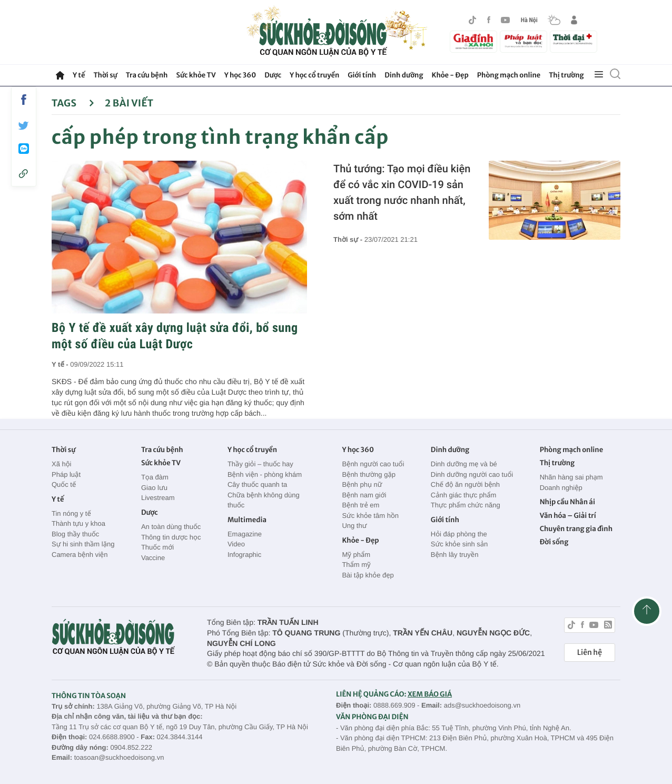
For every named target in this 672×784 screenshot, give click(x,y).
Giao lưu (154, 488)
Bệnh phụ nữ (362, 484)
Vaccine (153, 558)
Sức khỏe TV (196, 75)
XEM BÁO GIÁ (430, 694)
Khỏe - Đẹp (450, 75)
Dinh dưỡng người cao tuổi (472, 474)
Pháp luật (66, 474)
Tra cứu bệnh (147, 75)
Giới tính (362, 75)
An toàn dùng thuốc (171, 527)
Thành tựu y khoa (78, 523)
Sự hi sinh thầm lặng (83, 544)
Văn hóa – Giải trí (568, 516)
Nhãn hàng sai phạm (571, 477)
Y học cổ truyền (314, 75)
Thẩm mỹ (356, 565)
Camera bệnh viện (80, 555)
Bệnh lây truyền (455, 555)
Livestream (158, 498)
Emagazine (245, 534)
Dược (273, 75)
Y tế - (61, 364)
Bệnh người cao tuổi (373, 464)
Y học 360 (240, 75)
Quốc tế (64, 484)
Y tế (79, 75)
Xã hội (62, 464)
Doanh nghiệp (561, 488)
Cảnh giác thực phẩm (464, 495)
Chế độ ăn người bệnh (465, 484)
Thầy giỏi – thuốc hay (260, 464)
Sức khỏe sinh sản (459, 544)
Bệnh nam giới (364, 495)
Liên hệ (590, 652)
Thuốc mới (157, 547)
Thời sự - (349, 239)
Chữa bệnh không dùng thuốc (264, 500)
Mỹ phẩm (356, 555)
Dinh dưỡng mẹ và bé (464, 464)
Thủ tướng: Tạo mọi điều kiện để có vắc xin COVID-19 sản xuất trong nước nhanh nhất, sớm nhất (402, 192)
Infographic (244, 555)
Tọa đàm (155, 477)
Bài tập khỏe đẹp (368, 575)
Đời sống (554, 542)
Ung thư (354, 526)
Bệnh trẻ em (360, 505)
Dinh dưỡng (404, 75)
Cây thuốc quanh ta (257, 484)
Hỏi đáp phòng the (459, 534)
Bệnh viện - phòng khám (265, 474)
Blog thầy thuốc (75, 534)
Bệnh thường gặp (369, 474)
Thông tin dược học (171, 537)
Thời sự (105, 75)
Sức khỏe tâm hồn (370, 516)
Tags (73, 103)
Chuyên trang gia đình (576, 529)
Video (236, 544)
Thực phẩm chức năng (466, 505)
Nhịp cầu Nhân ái (567, 502)
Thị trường (566, 75)
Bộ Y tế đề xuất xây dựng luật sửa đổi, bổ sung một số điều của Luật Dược (175, 336)
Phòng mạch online (509, 75)
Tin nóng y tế (71, 513)
